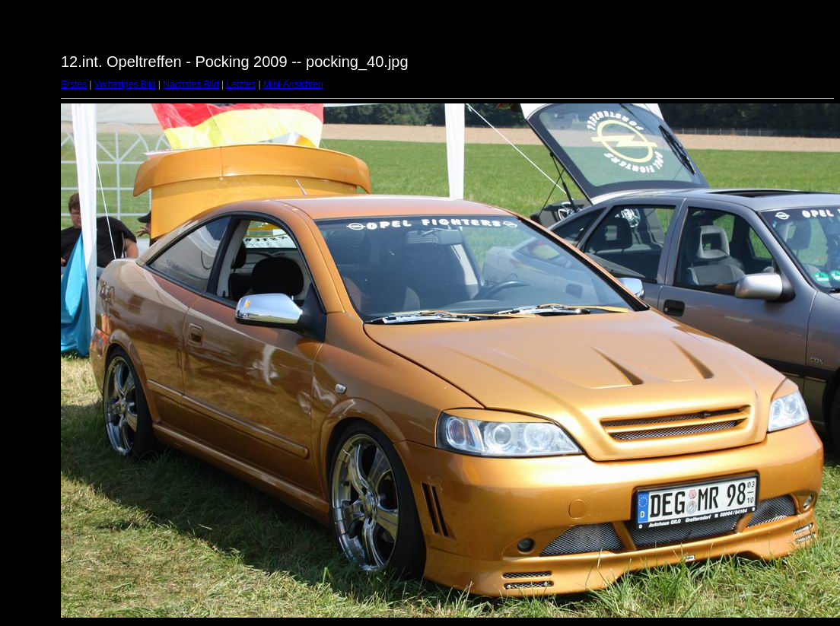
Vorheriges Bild (125, 84)
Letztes (242, 84)
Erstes (74, 84)
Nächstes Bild (191, 84)
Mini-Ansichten (293, 84)
